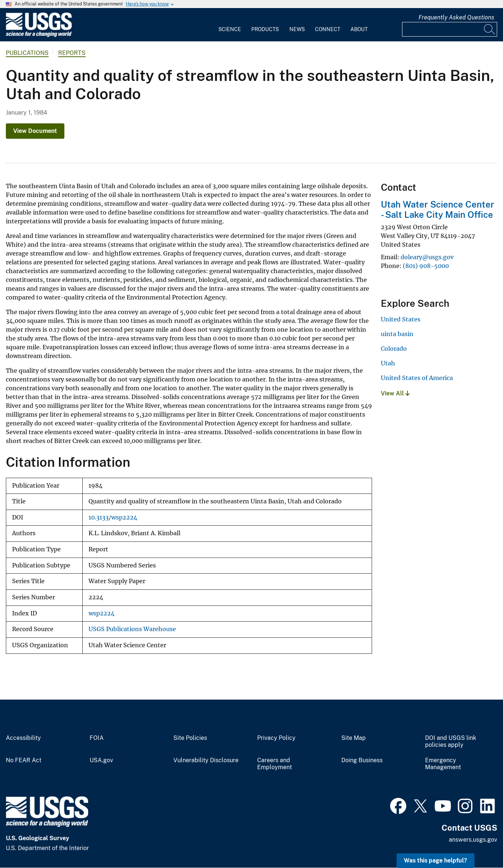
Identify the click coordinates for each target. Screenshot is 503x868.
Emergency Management (443, 764)
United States (401, 319)
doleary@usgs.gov (427, 257)
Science (230, 29)
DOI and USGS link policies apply (451, 742)
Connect (328, 29)
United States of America (417, 378)
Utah (388, 363)
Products (265, 29)
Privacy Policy (276, 738)
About (359, 29)
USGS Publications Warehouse (132, 629)
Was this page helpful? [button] (436, 860)
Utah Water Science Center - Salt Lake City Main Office (438, 210)
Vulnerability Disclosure (206, 760)
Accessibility (23, 738)
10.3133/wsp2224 (113, 517)
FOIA (97, 738)
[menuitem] (230, 25)
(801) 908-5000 (426, 266)
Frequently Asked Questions (456, 17)
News (297, 29)
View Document (35, 131)
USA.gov (101, 760)
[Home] (39, 35)
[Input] (450, 29)
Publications (27, 53)
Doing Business (362, 760)
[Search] (490, 29)
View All (395, 393)
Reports (72, 53)
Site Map (354, 738)
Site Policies (190, 738)
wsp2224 (102, 613)
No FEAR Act (24, 760)
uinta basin (397, 334)
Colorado (394, 349)
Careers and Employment (275, 764)
